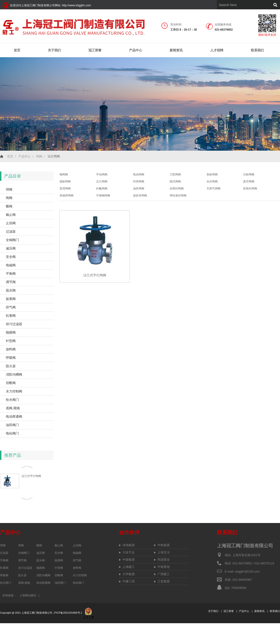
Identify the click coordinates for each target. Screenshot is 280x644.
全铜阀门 (12, 240)
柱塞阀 (11, 316)
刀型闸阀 (175, 174)
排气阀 (11, 307)
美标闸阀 (212, 174)
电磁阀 (11, 265)
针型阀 (11, 341)
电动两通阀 (14, 416)
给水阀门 (12, 400)
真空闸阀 (249, 181)
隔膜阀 (11, 332)
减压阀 (11, 248)
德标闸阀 (65, 181)
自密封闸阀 (177, 189)
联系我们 (257, 50)
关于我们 (54, 50)
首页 (17, 50)
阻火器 (11, 366)
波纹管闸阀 (140, 196)
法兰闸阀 (102, 181)
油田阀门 (12, 425)
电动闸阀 (139, 174)
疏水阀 (11, 290)
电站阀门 (12, 433)
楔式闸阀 (175, 181)
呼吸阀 (11, 358)
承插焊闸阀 (66, 196)
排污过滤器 (14, 324)
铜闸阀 (64, 174)
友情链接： (9, 595)
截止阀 (11, 215)
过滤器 (11, 231)
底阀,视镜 (13, 408)
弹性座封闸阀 (178, 196)
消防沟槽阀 (14, 374)
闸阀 (39, 156)
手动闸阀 (102, 174)
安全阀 (11, 257)
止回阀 (11, 223)
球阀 (9, 189)
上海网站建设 (28, 595)
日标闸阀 (249, 174)
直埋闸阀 (65, 189)
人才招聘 (217, 50)
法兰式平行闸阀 (31, 476)
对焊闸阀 (139, 181)
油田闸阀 (139, 189)
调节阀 (11, 282)
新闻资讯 (176, 50)
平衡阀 (11, 274)
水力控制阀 (14, 391)
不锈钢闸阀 (103, 196)
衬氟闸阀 (102, 189)
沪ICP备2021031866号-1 (68, 613)
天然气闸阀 (213, 189)
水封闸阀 (212, 181)
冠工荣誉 (95, 50)
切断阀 (11, 383)
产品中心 (136, 50)
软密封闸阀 (250, 189)
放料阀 (11, 349)
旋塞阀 (11, 299)
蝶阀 (9, 206)
